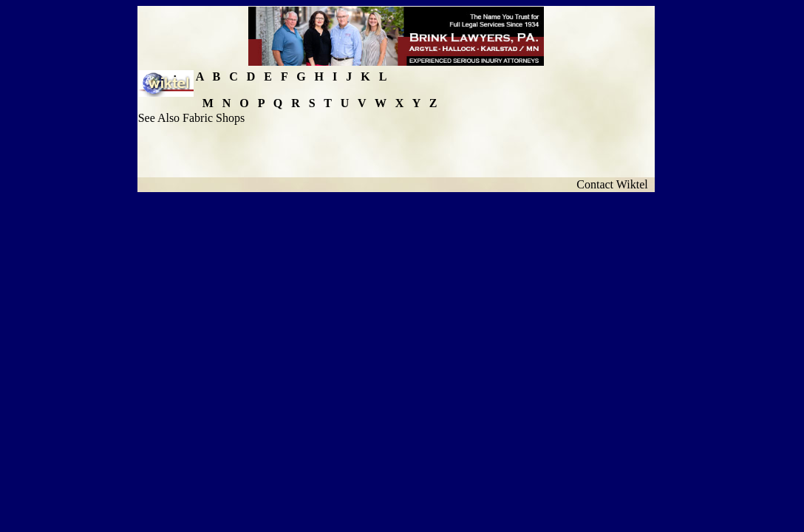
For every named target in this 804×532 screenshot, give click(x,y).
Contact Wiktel (615, 184)
